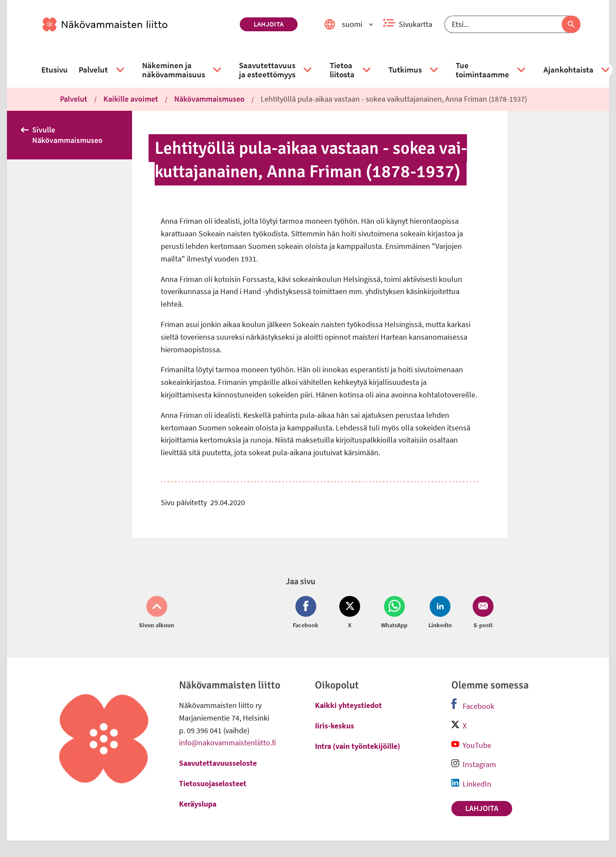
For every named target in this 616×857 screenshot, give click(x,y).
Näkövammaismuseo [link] (209, 99)
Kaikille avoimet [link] (131, 99)
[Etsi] (513, 24)
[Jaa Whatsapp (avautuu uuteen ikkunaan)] (394, 613)
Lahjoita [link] (269, 24)
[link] (138, 24)
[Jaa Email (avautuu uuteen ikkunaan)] (481, 613)
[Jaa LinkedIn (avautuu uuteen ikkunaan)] (440, 613)
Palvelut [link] (74, 99)
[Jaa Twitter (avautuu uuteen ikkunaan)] (350, 613)
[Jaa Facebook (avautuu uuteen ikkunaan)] (307, 613)
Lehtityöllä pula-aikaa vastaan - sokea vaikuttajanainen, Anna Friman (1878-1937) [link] (394, 99)
